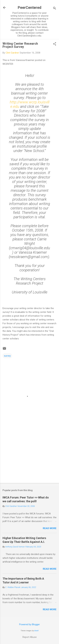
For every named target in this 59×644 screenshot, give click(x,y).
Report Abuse (30, 637)
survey (7, 356)
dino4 (36, 631)
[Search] (55, 9)
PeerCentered (29, 8)
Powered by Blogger (29, 624)
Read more (50, 528)
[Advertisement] (29, 456)
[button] (55, 44)
